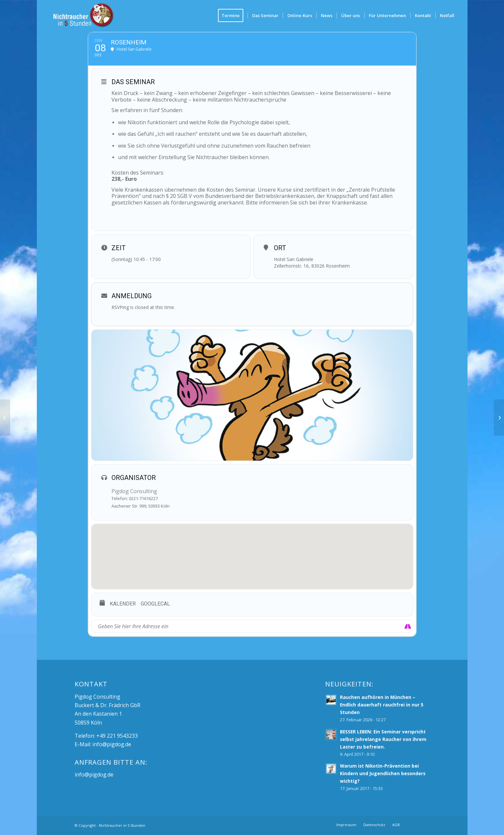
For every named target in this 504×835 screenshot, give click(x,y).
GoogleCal (155, 604)
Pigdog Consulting (134, 491)
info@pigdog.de (112, 744)
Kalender (123, 604)
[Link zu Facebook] (415, 824)
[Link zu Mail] (424, 824)
